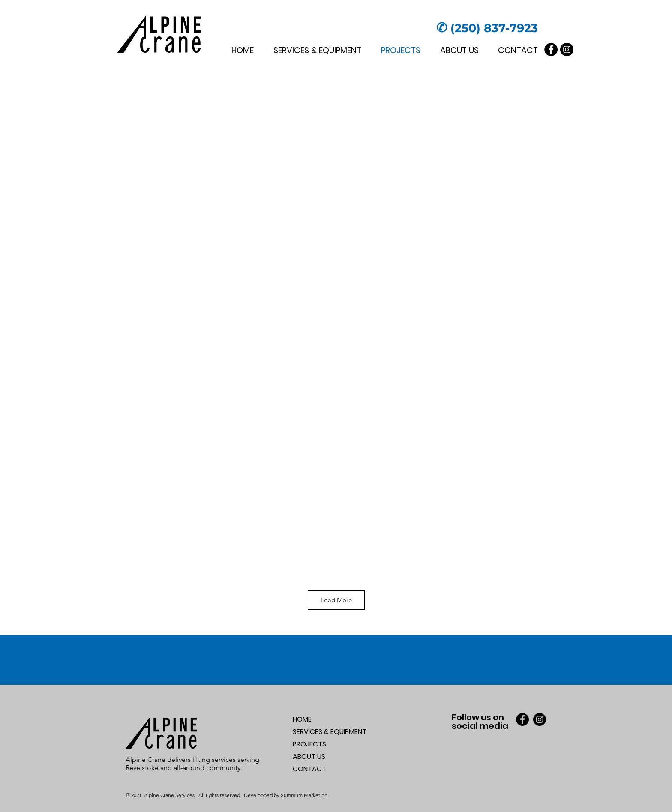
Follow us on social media (480, 722)
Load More (336, 600)
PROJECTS (309, 744)
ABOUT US (309, 756)
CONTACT (309, 769)
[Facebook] (551, 50)
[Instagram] (567, 50)
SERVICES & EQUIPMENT (330, 732)
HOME (302, 719)
